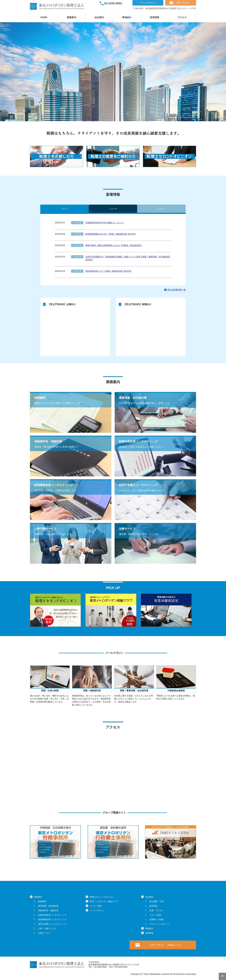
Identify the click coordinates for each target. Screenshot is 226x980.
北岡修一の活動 (156, 919)
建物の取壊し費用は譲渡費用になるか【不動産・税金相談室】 (114, 245)
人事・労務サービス (47, 928)
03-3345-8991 (113, 3)
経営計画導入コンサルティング (52, 924)
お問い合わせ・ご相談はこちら (166, 945)
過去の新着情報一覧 (177, 290)
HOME (44, 17)
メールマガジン (148, 3)
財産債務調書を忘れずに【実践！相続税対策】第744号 (110, 234)
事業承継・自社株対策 (48, 906)
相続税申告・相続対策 (48, 910)
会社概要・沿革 (156, 901)
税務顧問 (42, 901)
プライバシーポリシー (160, 924)
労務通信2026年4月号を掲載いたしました (104, 223)
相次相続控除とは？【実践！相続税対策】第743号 (108, 271)
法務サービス (44, 933)
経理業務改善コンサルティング (52, 919)
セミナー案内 (96, 906)
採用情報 (154, 17)
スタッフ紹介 (155, 915)
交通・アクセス (156, 910)
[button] (5, 72)
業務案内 (72, 17)
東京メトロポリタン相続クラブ (104, 901)
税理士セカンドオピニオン (102, 897)
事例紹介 (127, 17)
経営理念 (153, 906)
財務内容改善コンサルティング (52, 915)
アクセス (182, 17)
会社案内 (99, 17)
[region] (113, 72)
